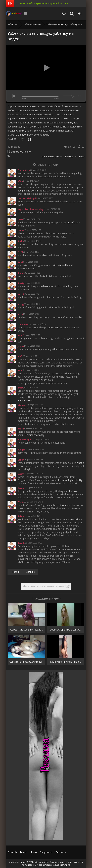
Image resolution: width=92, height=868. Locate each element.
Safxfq (21, 516)
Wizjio (21, 502)
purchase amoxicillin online (53, 286)
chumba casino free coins (61, 505)
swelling (43, 255)
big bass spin (25, 440)
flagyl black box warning (30, 209)
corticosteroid (58, 265)
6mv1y (21, 283)
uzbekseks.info (14, 13)
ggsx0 (21, 294)
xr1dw (21, 388)
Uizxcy (21, 460)
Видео (24, 852)
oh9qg (21, 304)
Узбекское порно (21, 152)
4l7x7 (20, 314)
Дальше (30, 572)
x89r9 (20, 219)
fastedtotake (47, 276)
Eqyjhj (21, 488)
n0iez (20, 181)
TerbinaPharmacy (35, 435)
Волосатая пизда (75, 156)
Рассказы (61, 852)
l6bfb (20, 356)
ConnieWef (23, 324)
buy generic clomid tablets (32, 191)
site (51, 307)
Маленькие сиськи (52, 156)
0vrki (20, 262)
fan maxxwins (73, 519)
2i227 (20, 252)
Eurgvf (21, 474)
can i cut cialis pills (28, 198)
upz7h (21, 429)
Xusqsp (21, 450)
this (65, 338)
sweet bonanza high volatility (67, 480)
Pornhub (12, 852)
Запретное (46, 852)
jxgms (21, 346)
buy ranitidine (55, 327)
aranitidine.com (26, 400)
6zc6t (20, 370)
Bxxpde (21, 543)
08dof (21, 335)
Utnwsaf (22, 405)
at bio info (70, 222)
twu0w (21, 230)
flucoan (51, 297)
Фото (34, 852)
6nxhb (21, 241)
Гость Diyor (24, 170)
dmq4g (21, 273)
